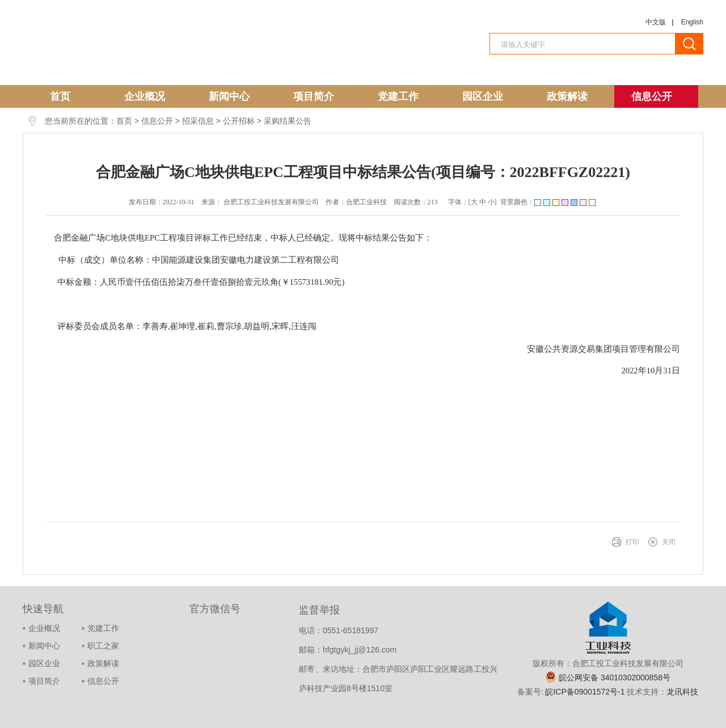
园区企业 (483, 96)
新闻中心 (229, 96)
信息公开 (652, 96)
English (692, 22)
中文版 (656, 22)
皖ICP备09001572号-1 (586, 692)
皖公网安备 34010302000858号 (615, 677)
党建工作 (398, 96)
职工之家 (103, 646)
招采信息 (198, 121)
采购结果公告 (288, 121)
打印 (632, 542)
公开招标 (239, 121)
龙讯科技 (682, 692)
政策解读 (567, 96)
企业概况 (145, 96)
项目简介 (314, 96)
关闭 (669, 542)
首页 (60, 96)
